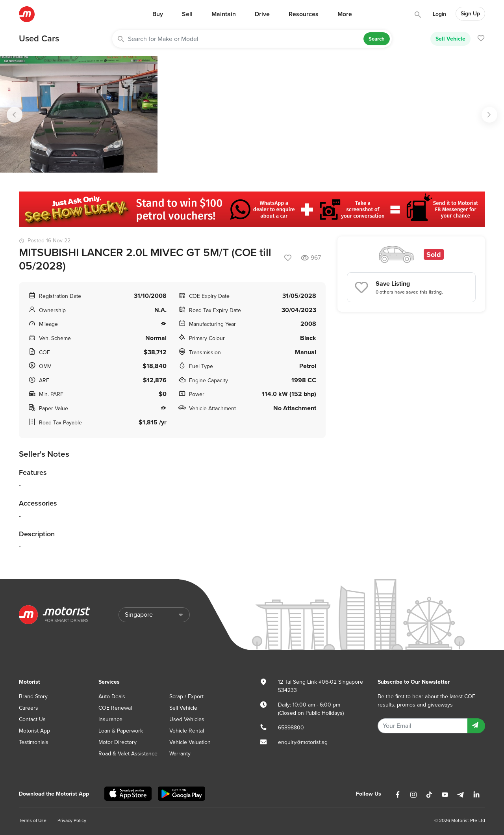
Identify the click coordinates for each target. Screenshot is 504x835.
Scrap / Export (186, 696)
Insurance (110, 719)
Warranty (180, 754)
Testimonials (34, 742)
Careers (29, 708)
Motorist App (34, 731)
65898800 (291, 728)
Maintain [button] (224, 14)
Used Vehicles (187, 719)
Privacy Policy (72, 820)
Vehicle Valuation (190, 742)
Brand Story (33, 696)
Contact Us (32, 719)
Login (439, 14)
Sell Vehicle (450, 39)
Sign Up (470, 14)
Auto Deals (112, 696)
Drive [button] (262, 14)
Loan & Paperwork (121, 731)
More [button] (345, 14)
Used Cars (39, 39)
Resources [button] (304, 14)
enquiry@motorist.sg (303, 742)
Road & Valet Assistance (128, 754)
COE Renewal (115, 708)
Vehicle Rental (187, 731)
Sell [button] (187, 14)
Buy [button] (158, 14)
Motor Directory (118, 742)
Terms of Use (33, 820)
